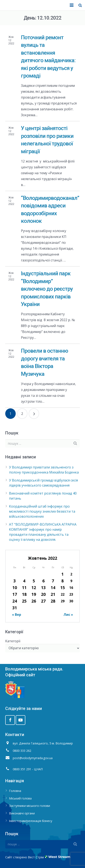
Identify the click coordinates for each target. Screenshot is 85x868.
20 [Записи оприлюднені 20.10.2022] (43, 594)
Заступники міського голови (30, 806)
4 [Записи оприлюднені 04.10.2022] (24, 581)
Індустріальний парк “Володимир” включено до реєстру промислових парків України (47, 289)
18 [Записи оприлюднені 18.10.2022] (24, 594)
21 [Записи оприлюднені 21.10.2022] (53, 594)
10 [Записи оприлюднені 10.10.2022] (15, 588)
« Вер (17, 615)
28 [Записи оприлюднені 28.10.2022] (53, 601)
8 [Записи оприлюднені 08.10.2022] (62, 581)
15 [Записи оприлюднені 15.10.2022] (63, 588)
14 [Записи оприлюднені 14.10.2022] (53, 588)
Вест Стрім (36, 857)
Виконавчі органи (22, 813)
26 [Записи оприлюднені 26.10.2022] (34, 601)
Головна (15, 791)
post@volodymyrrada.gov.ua (33, 758)
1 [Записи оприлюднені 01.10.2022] (62, 574)
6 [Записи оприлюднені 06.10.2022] (43, 581)
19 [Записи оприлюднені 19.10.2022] (34, 594)
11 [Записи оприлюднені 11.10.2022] (24, 588)
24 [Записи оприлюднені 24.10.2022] (15, 601)
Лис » (68, 615)
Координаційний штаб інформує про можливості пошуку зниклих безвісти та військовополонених (42, 511)
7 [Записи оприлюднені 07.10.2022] (53, 581)
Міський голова (20, 798)
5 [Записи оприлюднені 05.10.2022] (34, 581)
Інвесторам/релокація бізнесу (31, 821)
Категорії (13, 641)
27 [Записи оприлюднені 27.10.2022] (43, 601)
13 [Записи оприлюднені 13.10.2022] (43, 588)
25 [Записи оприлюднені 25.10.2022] (24, 601)
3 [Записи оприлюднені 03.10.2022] (15, 581)
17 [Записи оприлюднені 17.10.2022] (15, 594)
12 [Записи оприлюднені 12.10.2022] (34, 588)
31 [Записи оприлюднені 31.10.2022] (15, 608)
